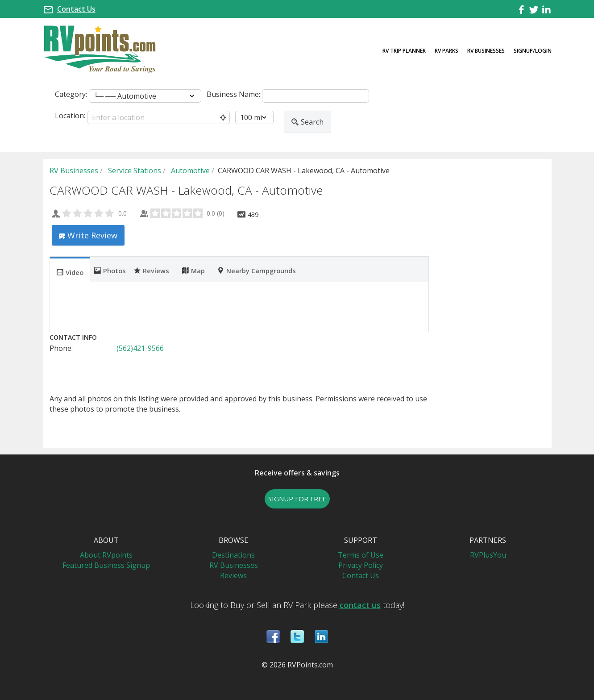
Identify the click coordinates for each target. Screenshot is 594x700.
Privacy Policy (361, 565)
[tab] (70, 269)
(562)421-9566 (140, 348)
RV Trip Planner (404, 51)
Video (70, 272)
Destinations (233, 555)
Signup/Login (533, 51)
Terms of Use (361, 555)
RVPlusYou (488, 555)
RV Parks (447, 51)
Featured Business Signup (106, 565)
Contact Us (76, 9)
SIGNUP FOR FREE (297, 499)
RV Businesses (486, 51)
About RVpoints (106, 555)
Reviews (152, 270)
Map (193, 270)
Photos (110, 270)
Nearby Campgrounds (257, 270)
